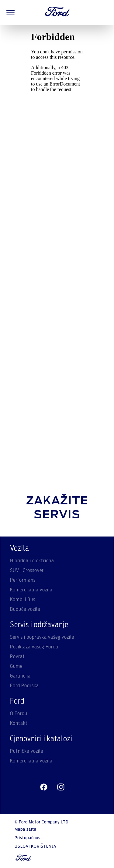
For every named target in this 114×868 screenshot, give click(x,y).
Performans (23, 580)
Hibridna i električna (32, 561)
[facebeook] (44, 787)
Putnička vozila (27, 751)
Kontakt (19, 723)
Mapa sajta (26, 829)
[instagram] (61, 787)
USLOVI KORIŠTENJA (35, 846)
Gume (16, 666)
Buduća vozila (25, 609)
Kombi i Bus (23, 600)
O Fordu (19, 714)
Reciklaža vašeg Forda (34, 647)
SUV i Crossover (27, 570)
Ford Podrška (24, 686)
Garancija (20, 676)
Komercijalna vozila (31, 590)
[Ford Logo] (57, 12)
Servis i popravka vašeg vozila (42, 637)
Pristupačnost (28, 838)
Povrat (17, 657)
